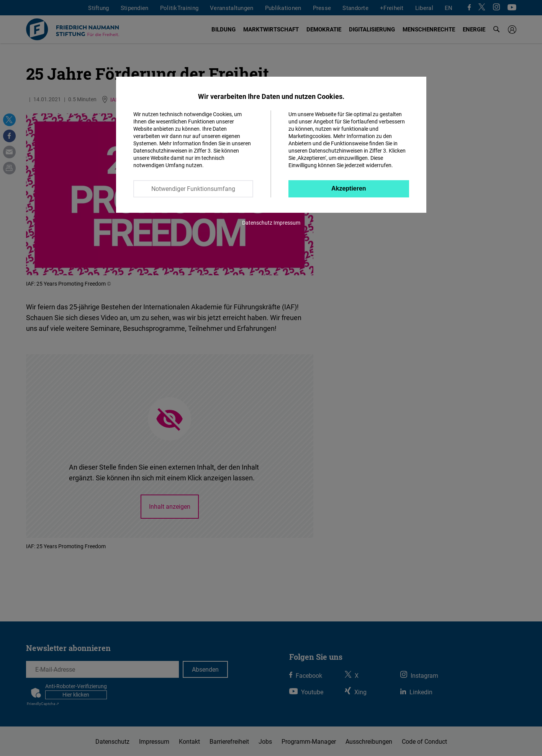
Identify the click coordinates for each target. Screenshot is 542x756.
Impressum (287, 223)
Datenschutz (257, 223)
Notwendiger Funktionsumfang (193, 189)
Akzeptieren (349, 188)
